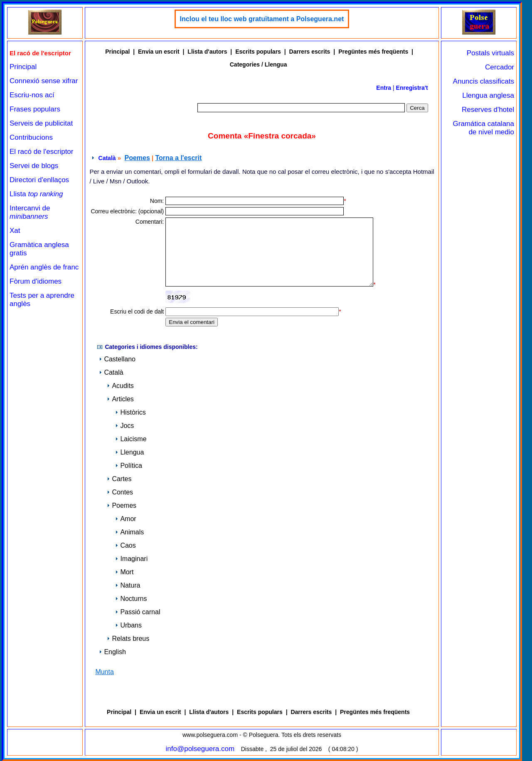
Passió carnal (138, 612)
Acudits (120, 386)
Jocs (124, 426)
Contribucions (31, 137)
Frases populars (35, 109)
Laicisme (131, 439)
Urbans (128, 625)
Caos (125, 545)
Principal (23, 67)
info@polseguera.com (200, 749)
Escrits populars (258, 52)
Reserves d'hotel (488, 110)
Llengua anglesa (488, 95)
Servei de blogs (34, 166)
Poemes (137, 158)
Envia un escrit (159, 52)
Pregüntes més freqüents (373, 52)
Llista (36, 194)
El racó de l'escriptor (41, 152)
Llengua (129, 452)
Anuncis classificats (484, 81)
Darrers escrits (310, 52)
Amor (126, 519)
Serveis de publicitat (41, 123)
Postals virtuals (490, 53)
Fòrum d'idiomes (36, 281)
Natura (128, 585)
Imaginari (131, 559)
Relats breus (128, 639)
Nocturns (131, 599)
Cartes (119, 479)
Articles (120, 399)
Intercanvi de (30, 212)
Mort (124, 572)
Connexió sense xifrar (44, 81)
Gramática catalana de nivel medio (484, 128)
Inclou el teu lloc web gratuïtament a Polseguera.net (262, 19)
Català (107, 158)
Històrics (130, 412)
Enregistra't (412, 88)
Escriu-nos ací (32, 95)
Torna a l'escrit (178, 158)
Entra (384, 88)
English (112, 652)
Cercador (500, 67)
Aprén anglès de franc (44, 267)
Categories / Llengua (259, 64)
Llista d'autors (207, 52)
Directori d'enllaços (39, 180)
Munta (104, 672)
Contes (120, 492)
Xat (15, 231)
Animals (129, 532)
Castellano (117, 359)
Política (128, 466)
